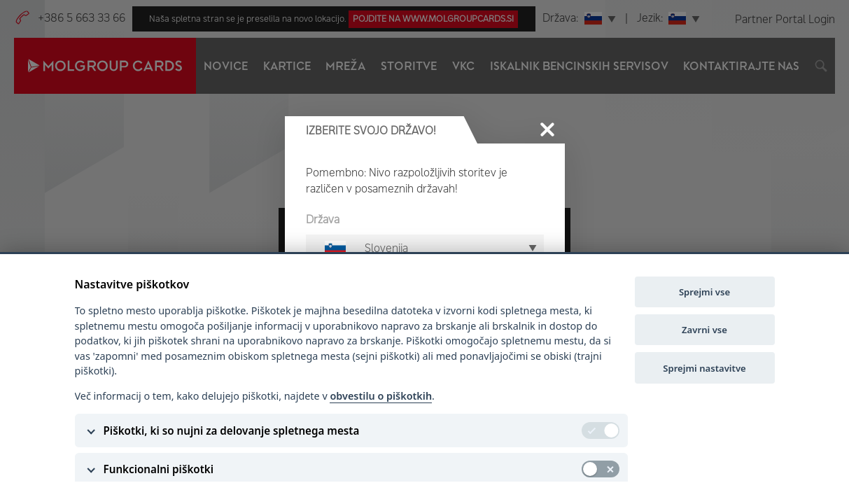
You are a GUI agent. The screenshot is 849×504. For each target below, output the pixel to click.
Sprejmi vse (704, 292)
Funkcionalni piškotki (159, 469)
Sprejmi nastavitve (704, 368)
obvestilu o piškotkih (381, 396)
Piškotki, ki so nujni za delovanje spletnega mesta (232, 430)
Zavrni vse (704, 330)
